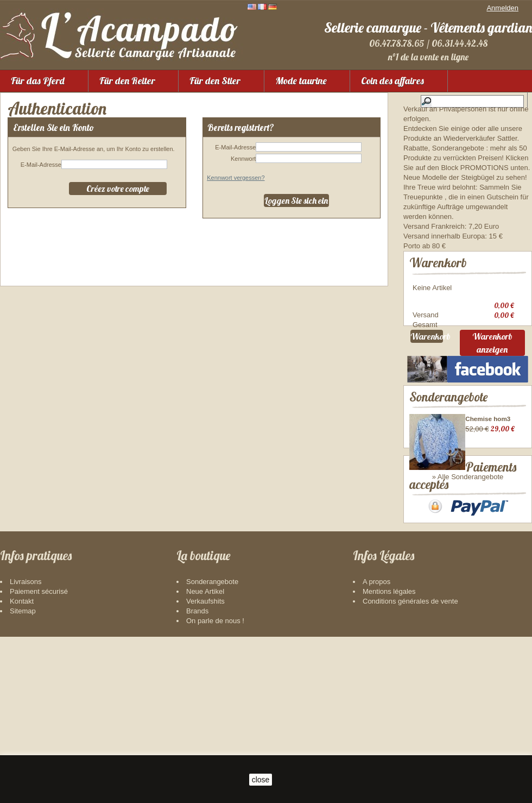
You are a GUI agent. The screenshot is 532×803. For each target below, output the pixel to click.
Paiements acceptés (456, 510)
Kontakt (22, 658)
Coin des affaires (392, 81)
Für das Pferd (38, 81)
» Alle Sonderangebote (468, 479)
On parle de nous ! (215, 677)
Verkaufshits (205, 658)
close (261, 780)
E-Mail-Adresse (41, 165)
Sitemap (23, 667)
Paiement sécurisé (39, 648)
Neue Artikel (205, 648)
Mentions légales (389, 648)
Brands (197, 667)
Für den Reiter (127, 81)
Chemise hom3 (488, 421)
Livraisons (26, 638)
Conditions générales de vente (410, 658)
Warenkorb (438, 263)
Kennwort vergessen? (236, 178)
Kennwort (243, 159)
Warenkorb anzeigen (492, 345)
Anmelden (502, 8)
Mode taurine (301, 81)
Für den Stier (215, 81)
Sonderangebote (448, 399)
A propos (376, 638)
